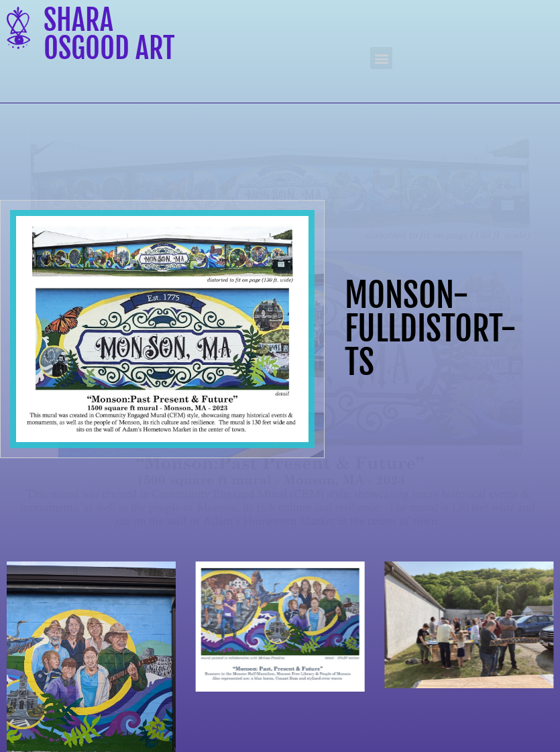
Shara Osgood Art (109, 34)
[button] (381, 58)
